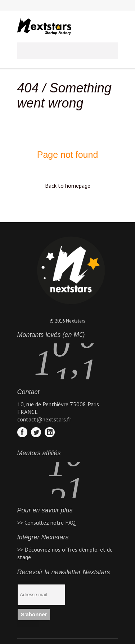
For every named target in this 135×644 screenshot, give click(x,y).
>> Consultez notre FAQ (46, 522)
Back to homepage (68, 186)
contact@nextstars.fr (44, 419)
